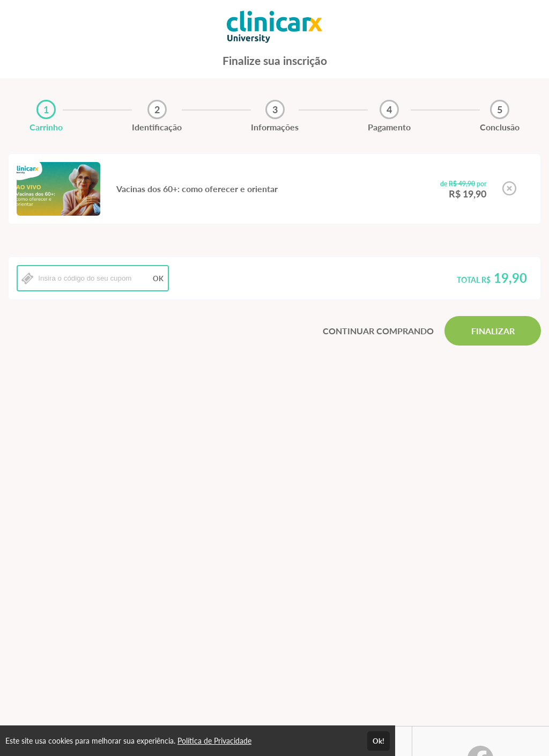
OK (158, 278)
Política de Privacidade (214, 741)
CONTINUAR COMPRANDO (378, 331)
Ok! (379, 741)
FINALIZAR (493, 331)
